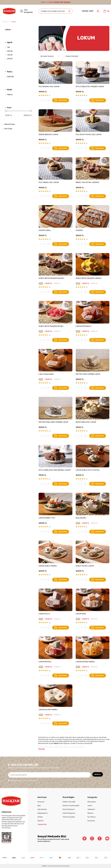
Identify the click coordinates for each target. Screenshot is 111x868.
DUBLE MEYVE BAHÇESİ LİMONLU (89, 278)
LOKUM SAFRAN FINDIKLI (85, 662)
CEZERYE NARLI (45, 230)
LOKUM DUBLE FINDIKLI (48, 566)
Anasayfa (5, 22)
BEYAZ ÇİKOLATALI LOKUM (86, 422)
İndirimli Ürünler (8, 124)
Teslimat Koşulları (69, 817)
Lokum (8, 30)
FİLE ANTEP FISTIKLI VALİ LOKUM (89, 135)
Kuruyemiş (91, 821)
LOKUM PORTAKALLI (84, 326)
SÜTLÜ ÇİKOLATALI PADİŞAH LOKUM (90, 87)
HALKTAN (9, 77)
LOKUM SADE (81, 614)
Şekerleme (91, 809)
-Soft (44, 866)
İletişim (40, 817)
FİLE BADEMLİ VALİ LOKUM (49, 87)
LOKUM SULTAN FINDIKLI (48, 710)
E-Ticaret (49, 866)
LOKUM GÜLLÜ (44, 614)
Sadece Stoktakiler (71, 56)
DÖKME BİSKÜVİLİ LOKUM (48, 135)
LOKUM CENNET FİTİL (47, 518)
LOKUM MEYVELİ (45, 662)
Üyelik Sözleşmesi (69, 813)
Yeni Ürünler (7, 129)
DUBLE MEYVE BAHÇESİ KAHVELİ (51, 278)
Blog (39, 806)
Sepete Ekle (62, 100)
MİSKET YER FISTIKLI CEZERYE (87, 182)
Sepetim (41, 821)
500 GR (9, 51)
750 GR (9, 55)
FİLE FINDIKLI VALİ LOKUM (49, 182)
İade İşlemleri (42, 809)
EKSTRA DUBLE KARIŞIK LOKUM (88, 374)
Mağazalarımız (43, 813)
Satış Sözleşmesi (69, 809)
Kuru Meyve (92, 817)
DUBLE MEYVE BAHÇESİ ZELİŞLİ (51, 326)
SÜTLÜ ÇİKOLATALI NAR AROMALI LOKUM (55, 470)
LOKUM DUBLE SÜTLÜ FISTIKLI (88, 470)
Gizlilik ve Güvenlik (69, 802)
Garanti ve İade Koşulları (71, 806)
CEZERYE (79, 230)
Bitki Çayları (92, 802)
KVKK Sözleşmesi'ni (17, 780)
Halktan (9, 95)
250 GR (9, 59)
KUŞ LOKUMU (81, 518)
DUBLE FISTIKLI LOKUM (85, 566)
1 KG (7, 47)
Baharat (90, 813)
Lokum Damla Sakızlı (46, 374)
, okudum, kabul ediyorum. (23, 781)
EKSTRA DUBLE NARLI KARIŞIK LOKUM (53, 422)
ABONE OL (96, 775)
